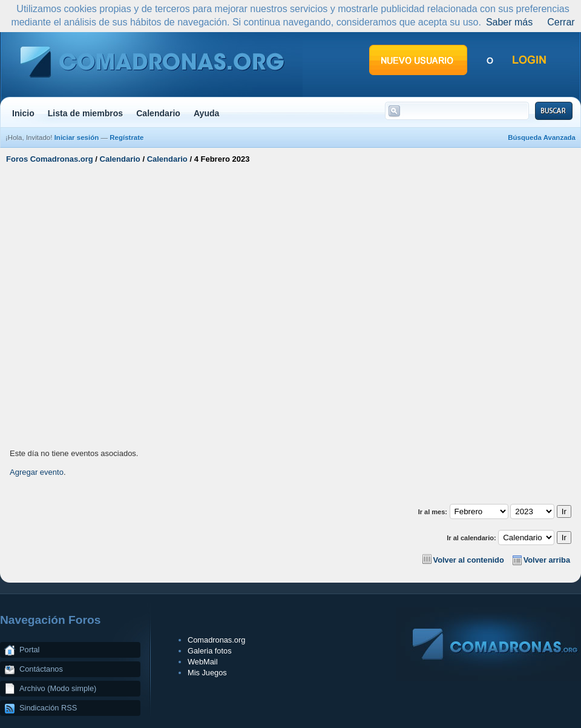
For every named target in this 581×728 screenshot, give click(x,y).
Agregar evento (37, 472)
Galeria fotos (210, 651)
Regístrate (126, 137)
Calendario (158, 113)
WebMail (203, 662)
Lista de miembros (85, 113)
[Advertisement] (118, 305)
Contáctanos (41, 669)
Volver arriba (547, 560)
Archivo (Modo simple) (58, 688)
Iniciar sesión (77, 137)
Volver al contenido (469, 560)
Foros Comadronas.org (50, 159)
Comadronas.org (216, 640)
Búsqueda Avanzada (542, 137)
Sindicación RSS (48, 708)
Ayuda (207, 113)
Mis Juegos (207, 673)
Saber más (509, 22)
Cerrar (561, 22)
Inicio (23, 113)
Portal (29, 650)
